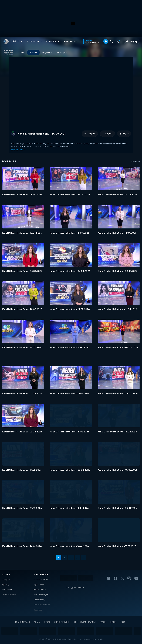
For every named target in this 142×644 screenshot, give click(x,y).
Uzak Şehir (6, 579)
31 (83, 558)
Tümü (22, 52)
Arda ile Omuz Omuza (42, 605)
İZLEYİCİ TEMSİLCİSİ (61, 622)
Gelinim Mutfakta (40, 590)
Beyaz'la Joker (39, 585)
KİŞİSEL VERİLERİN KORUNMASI (84, 622)
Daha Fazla (38, 610)
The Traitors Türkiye (41, 579)
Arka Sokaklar (7, 590)
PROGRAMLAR (41, 575)
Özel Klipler (62, 52)
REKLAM (37, 622)
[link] (6, 41)
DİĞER (123, 622)
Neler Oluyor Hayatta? (41, 595)
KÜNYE (47, 622)
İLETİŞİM (113, 622)
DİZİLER (6, 575)
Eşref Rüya (6, 585)
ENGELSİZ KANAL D (23, 622)
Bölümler (33, 52)
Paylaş (124, 134)
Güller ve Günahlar (9, 595)
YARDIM (103, 622)
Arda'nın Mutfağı (40, 600)
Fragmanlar (47, 52)
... (77, 558)
